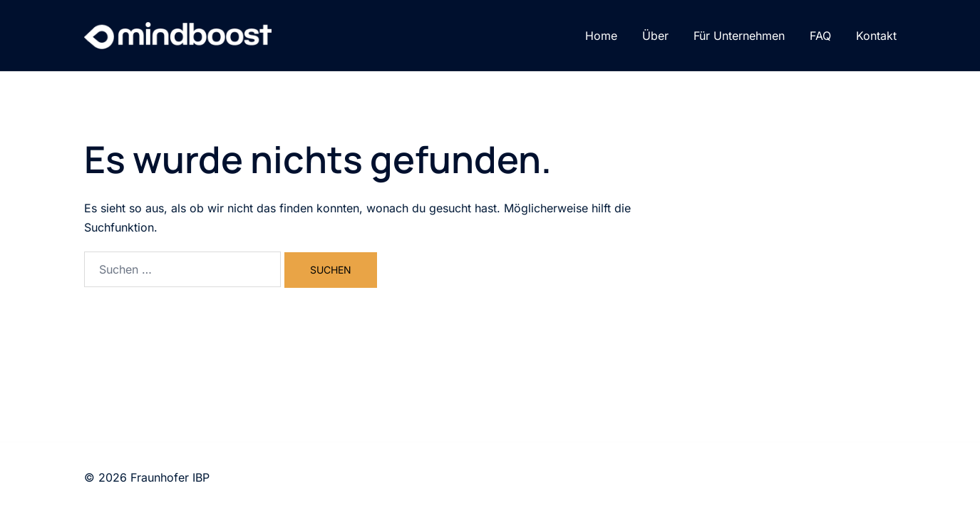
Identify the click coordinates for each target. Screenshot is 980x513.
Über (655, 36)
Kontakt (876, 36)
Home (601, 36)
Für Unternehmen (739, 36)
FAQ (820, 36)
